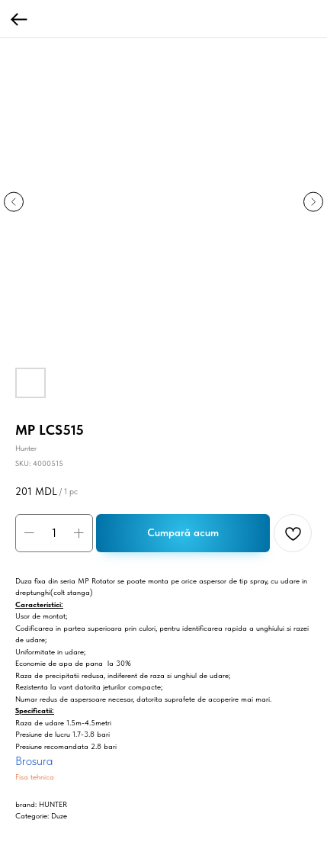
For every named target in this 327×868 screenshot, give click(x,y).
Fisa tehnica (35, 776)
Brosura (34, 761)
